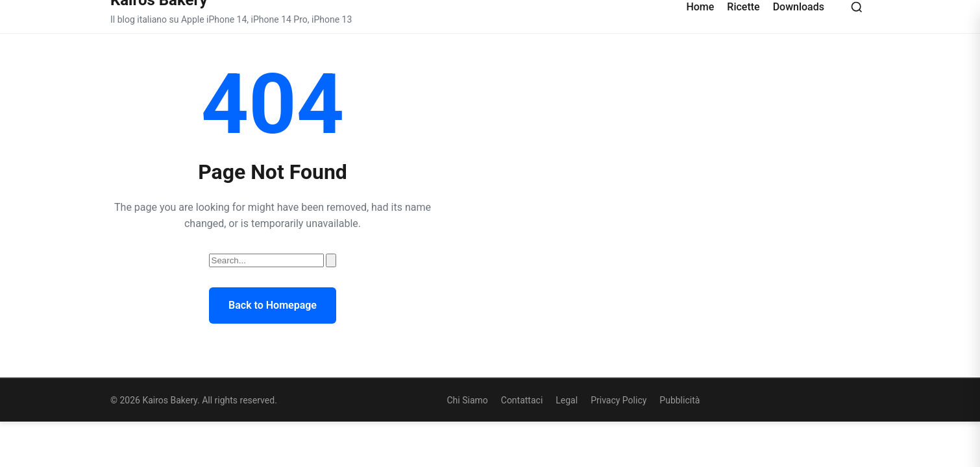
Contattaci (522, 400)
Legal (567, 400)
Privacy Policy (619, 400)
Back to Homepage (273, 305)
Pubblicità (680, 400)
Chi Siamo (467, 400)
